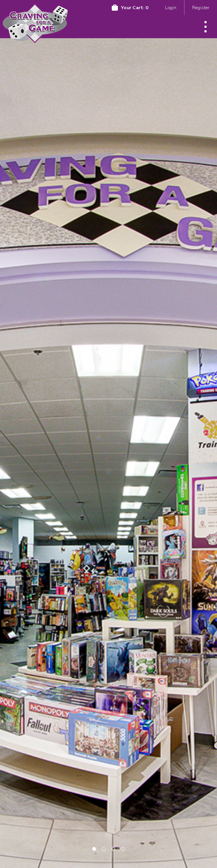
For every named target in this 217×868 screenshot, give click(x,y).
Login (171, 7)
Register (201, 7)
